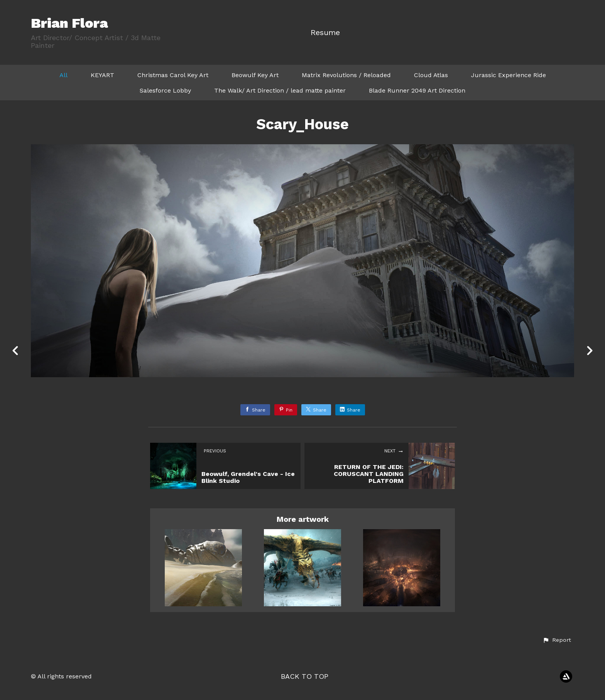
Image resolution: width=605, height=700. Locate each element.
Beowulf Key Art (255, 75)
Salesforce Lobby (165, 90)
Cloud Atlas (431, 75)
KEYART (102, 75)
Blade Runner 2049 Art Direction (417, 90)
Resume (325, 33)
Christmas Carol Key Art (173, 75)
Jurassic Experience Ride (509, 75)
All (63, 75)
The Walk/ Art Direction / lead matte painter (280, 90)
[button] (557, 640)
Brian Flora (69, 23)
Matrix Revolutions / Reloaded (346, 75)
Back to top (305, 676)
